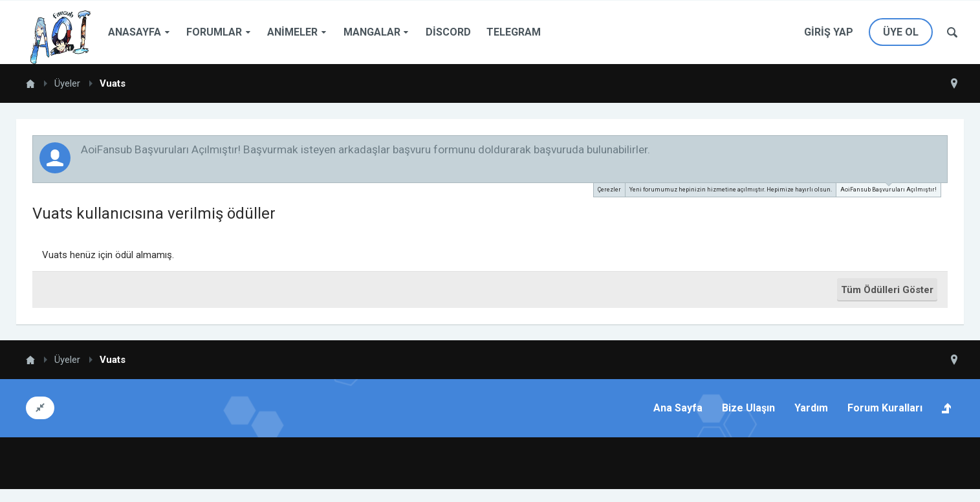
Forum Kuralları (885, 408)
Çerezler (609, 190)
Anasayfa (135, 32)
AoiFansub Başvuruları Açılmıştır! (888, 188)
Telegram (514, 32)
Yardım (811, 408)
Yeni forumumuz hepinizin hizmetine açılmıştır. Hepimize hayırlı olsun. (731, 190)
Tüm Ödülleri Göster (887, 290)
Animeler (292, 32)
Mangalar (372, 32)
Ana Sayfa (678, 408)
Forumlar (214, 32)
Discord (448, 32)
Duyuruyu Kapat (939, 149)
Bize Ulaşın (748, 408)
